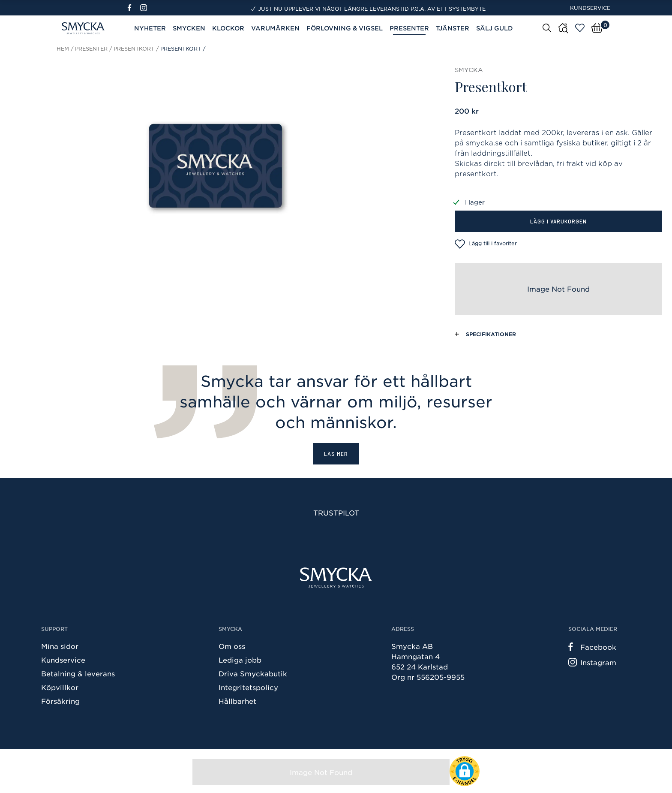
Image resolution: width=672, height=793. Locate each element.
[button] (465, 771)
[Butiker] (563, 28)
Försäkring (60, 701)
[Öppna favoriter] (580, 28)
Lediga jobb (240, 660)
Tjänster (453, 28)
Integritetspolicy (248, 687)
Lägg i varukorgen (558, 221)
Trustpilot (336, 513)
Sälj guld (495, 28)
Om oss (232, 646)
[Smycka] (336, 577)
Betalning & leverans (78, 673)
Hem (63, 48)
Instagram (592, 662)
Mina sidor (60, 646)
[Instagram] (145, 8)
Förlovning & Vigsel (345, 28)
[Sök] (547, 27)
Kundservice (590, 8)
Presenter (409, 28)
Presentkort (134, 48)
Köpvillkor (60, 687)
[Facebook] (133, 8)
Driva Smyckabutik (253, 673)
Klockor (228, 28)
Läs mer (336, 454)
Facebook (592, 647)
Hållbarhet (237, 701)
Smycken (189, 28)
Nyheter (150, 28)
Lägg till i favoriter (486, 244)
